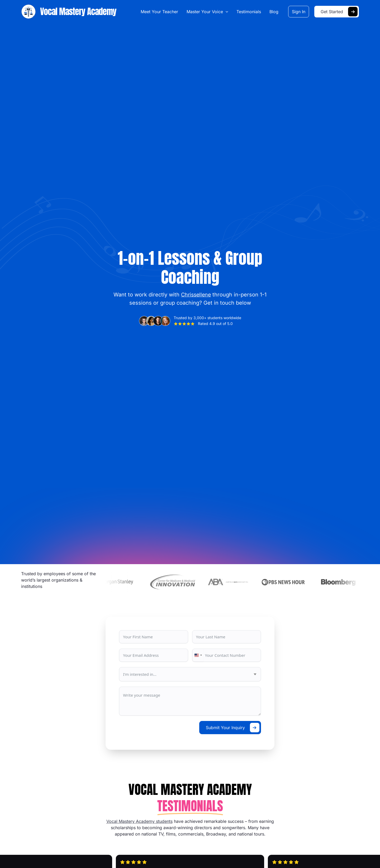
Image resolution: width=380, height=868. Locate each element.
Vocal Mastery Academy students (139, 821)
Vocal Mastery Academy (78, 11)
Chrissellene (196, 295)
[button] (226, 12)
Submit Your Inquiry (225, 728)
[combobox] (198, 655)
